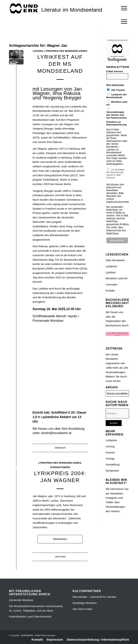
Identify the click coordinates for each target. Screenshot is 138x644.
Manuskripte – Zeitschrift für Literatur (95, 597)
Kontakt (110, 290)
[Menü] (124, 8)
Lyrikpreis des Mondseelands (117, 96)
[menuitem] (124, 8)
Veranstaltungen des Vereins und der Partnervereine (117, 115)
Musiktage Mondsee (85, 603)
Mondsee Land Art (117, 278)
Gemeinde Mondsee (21, 600)
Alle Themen (118, 90)
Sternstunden (60, 467)
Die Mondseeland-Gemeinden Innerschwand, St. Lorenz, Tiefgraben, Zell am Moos (36, 608)
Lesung (38, 51)
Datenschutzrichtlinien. (120, 202)
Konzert (110, 452)
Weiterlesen (60, 539)
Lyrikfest (111, 272)
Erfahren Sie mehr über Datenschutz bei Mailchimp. (118, 229)
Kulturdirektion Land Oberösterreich (30, 617)
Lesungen (112, 284)
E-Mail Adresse (115, 71)
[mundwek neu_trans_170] (24, 8)
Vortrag (110, 459)
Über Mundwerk (115, 260)
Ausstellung (113, 464)
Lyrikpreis (111, 266)
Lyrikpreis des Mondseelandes (66, 51)
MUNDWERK (27, 635)
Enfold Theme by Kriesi (45, 635)
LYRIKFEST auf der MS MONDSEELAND (60, 64)
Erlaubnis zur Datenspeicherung (116, 123)
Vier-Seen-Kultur (83, 609)
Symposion (112, 471)
